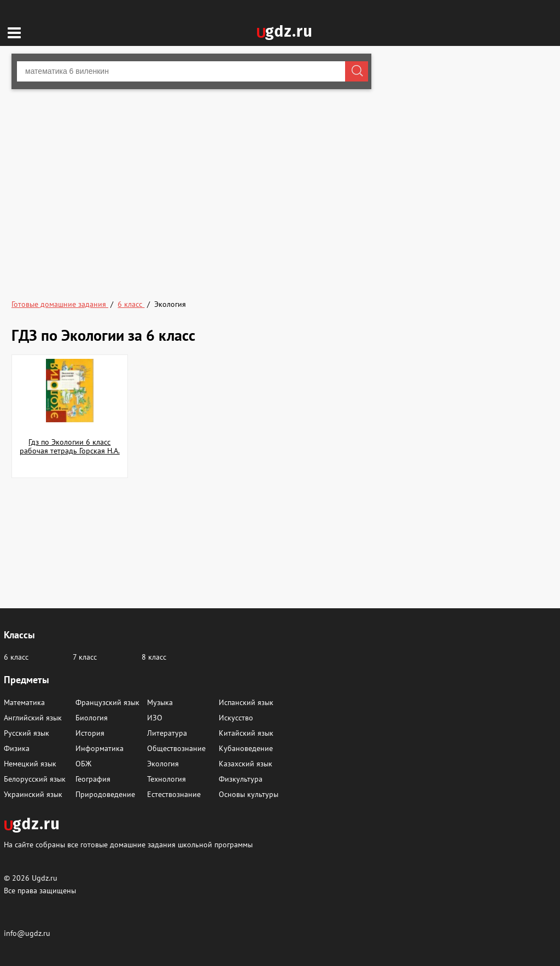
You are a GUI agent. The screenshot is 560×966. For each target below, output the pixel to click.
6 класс (16, 657)
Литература (167, 733)
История (90, 733)
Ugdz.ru (45, 878)
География (93, 779)
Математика (24, 702)
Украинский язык (33, 794)
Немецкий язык (30, 764)
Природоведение (105, 794)
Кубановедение (246, 748)
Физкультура (241, 779)
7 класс (85, 657)
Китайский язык (246, 733)
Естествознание (174, 794)
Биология (92, 718)
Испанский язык (246, 702)
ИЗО (155, 718)
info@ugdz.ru (27, 933)
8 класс (154, 657)
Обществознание (176, 748)
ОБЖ (83, 764)
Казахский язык (246, 764)
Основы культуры (249, 794)
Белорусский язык (35, 779)
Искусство (236, 718)
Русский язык (27, 733)
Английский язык (33, 718)
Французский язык (107, 702)
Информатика (100, 748)
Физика (17, 748)
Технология (167, 779)
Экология (163, 764)
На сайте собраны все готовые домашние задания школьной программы (128, 844)
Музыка (160, 702)
